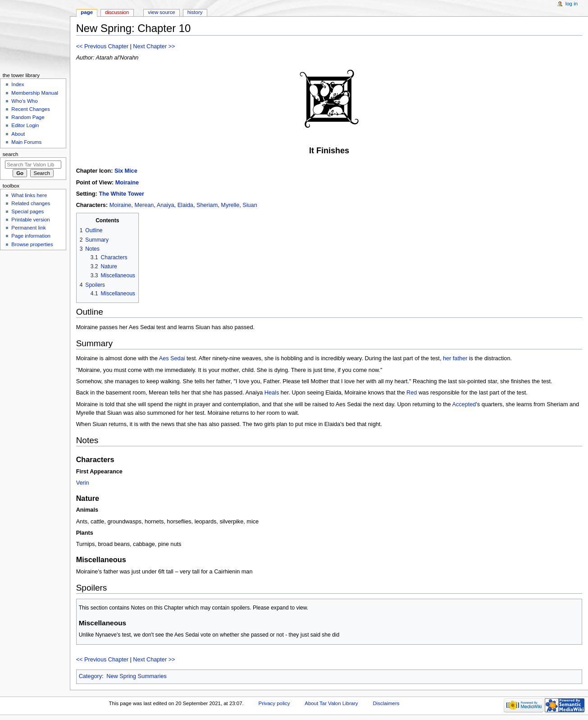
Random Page (28, 117)
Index (18, 84)
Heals (272, 393)
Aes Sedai (172, 358)
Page (87, 12)
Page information (31, 236)
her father (455, 358)
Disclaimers (386, 703)
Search (11, 154)
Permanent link (28, 228)
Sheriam (207, 205)
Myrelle (230, 205)
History (195, 12)
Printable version (30, 220)
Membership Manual (35, 93)
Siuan (250, 205)
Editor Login (25, 125)
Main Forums (26, 142)
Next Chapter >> (154, 46)
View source (161, 12)
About (18, 134)
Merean (144, 205)
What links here (29, 195)
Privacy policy (274, 703)
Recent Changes (30, 109)
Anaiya (166, 205)
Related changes (31, 203)
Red (412, 393)
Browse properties (32, 244)
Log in (572, 4)
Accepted (464, 404)
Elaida (185, 205)
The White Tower (121, 194)
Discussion (117, 12)
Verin (83, 483)
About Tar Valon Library (331, 703)
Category (90, 676)
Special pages (27, 211)
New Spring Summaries (136, 676)
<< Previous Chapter (102, 46)
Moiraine (127, 183)
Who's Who (24, 101)
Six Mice (126, 171)
